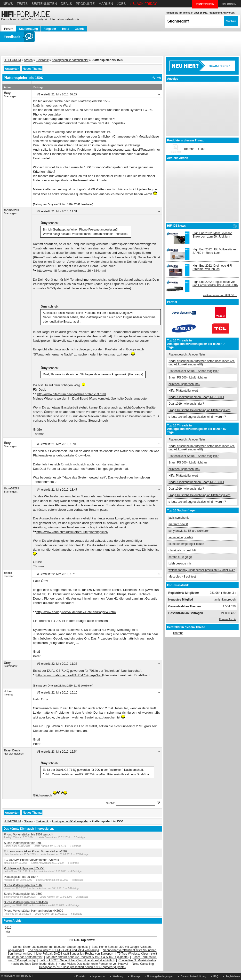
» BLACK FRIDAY (143, 4)
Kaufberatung (28, 29)
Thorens (178, 633)
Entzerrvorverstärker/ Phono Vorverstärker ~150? (36, 851)
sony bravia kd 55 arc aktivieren (189, 531)
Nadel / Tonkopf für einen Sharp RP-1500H (196, 397)
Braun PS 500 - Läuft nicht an (188, 378)
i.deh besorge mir (180, 563)
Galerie (80, 29)
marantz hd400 (178, 524)
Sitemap (135, 976)
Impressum (99, 976)
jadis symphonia (179, 518)
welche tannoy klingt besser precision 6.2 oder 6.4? (202, 570)
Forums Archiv (228, 619)
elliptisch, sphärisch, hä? (184, 384)
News (8, 4)
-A (153, 78)
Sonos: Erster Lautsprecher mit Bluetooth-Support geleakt (50, 947)
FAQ (216, 976)
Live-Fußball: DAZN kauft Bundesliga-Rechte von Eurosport (75, 954)
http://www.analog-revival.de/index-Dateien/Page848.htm (76, 612)
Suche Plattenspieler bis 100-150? (26, 902)
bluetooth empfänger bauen (186, 544)
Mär (8, 932)
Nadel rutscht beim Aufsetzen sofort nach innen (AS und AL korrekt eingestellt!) (202, 363)
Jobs (121, 4)
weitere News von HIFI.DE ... (220, 295)
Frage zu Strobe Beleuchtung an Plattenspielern (200, 410)
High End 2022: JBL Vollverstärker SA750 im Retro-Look (215, 251)
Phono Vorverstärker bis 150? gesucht (28, 834)
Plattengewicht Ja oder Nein (187, 355)
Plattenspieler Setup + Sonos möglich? (193, 371)
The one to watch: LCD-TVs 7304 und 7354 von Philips (63, 950)
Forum (9, 29)
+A (159, 78)
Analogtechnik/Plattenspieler (70, 60)
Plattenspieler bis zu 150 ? (21, 877)
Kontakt (81, 976)
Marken (106, 4)
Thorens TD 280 (194, 149)
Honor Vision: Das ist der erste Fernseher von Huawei (93, 964)
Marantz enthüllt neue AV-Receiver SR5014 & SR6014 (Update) (88, 957)
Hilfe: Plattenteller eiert (183, 391)
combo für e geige (180, 557)
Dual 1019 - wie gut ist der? (186, 404)
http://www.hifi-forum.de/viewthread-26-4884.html (72, 271)
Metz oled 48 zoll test (182, 577)
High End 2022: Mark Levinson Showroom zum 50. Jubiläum (212, 235)
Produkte (85, 4)
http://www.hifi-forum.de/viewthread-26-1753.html (72, 394)
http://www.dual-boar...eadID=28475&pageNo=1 (70, 675)
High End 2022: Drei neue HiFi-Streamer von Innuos (213, 267)
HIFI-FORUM (12, 60)
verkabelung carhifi (181, 537)
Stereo (28, 60)
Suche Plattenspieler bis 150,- (23, 843)
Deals (66, 4)
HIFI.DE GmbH (24, 976)
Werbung (118, 976)
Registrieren (233, 976)
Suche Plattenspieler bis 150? (23, 885)
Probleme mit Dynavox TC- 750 (24, 868)
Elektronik (42, 60)
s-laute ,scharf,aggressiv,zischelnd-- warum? (197, 417)
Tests (22, 4)
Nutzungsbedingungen (160, 976)
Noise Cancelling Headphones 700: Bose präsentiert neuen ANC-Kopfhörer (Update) (96, 965)
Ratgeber (50, 29)
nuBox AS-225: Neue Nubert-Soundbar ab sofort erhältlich (77, 960)
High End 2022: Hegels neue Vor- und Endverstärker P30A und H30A (215, 284)
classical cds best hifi (182, 550)
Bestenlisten (44, 4)
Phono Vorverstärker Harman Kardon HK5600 (33, 911)
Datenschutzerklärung (193, 976)
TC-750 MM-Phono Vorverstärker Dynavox (31, 860)
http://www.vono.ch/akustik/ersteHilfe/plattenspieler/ (72, 532)
